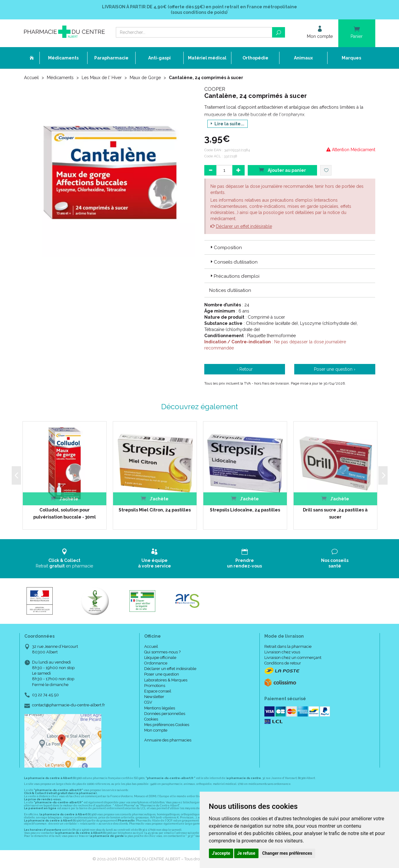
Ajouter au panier (282, 170)
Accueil (31, 78)
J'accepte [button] (221, 853)
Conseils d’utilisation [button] (233, 262)
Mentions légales (160, 708)
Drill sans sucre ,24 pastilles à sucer (335, 513)
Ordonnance (156, 663)
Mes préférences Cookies (167, 725)
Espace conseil (158, 691)
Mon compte (156, 730)
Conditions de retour (283, 663)
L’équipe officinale (160, 658)
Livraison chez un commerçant (293, 658)
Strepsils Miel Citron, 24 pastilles (155, 510)
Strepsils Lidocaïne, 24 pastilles (245, 510)
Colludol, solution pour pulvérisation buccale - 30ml (65, 513)
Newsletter (154, 697)
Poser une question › (335, 369)
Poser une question (162, 674)
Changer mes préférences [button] (287, 853)
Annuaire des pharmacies (168, 740)
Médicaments (60, 78)
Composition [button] (226, 248)
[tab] (290, 247)
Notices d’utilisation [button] (230, 290)
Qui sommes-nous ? (162, 652)
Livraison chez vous (282, 652)
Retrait (65, 558)
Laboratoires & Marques (166, 680)
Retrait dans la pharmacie (288, 646)
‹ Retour (245, 369)
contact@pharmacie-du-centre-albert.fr (69, 705)
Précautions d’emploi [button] (234, 276)
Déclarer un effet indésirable (244, 226)
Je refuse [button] (246, 853)
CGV (148, 702)
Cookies (151, 719)
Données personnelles (165, 714)
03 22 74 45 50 (45, 695)
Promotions (155, 686)
